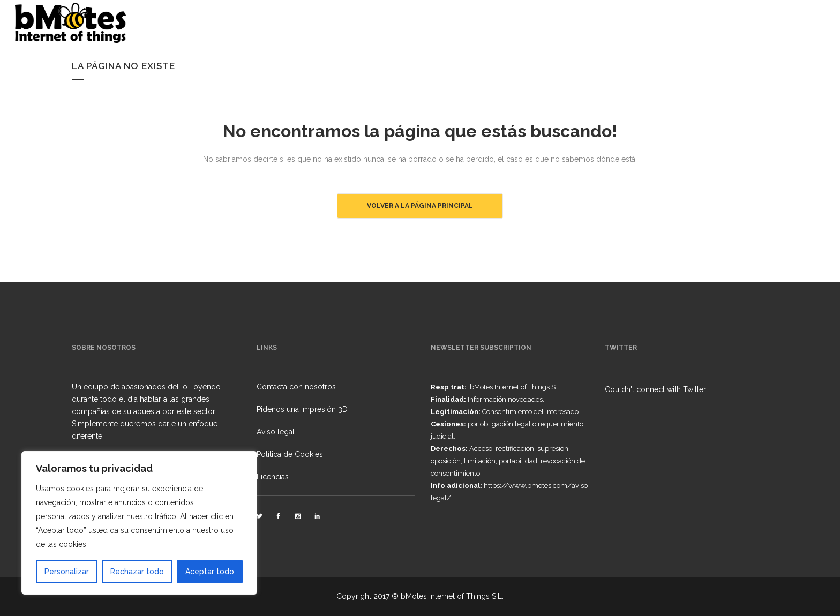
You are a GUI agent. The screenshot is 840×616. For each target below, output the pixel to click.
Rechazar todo (137, 572)
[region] (139, 523)
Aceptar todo (210, 572)
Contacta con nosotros (296, 387)
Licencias (273, 477)
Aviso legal (276, 432)
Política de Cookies (290, 454)
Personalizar (67, 572)
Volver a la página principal (420, 206)
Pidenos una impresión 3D (302, 409)
